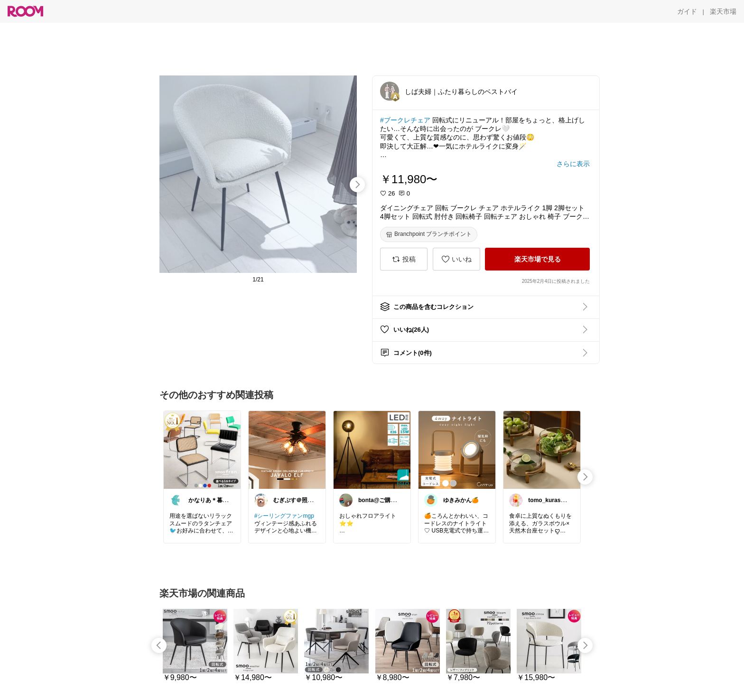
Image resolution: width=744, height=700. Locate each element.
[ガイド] (687, 11)
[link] (202, 449)
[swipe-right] (357, 185)
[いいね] (456, 259)
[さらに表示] (573, 164)
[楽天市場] (723, 11)
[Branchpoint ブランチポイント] (429, 234)
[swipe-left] (159, 645)
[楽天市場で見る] (537, 259)
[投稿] (404, 259)
